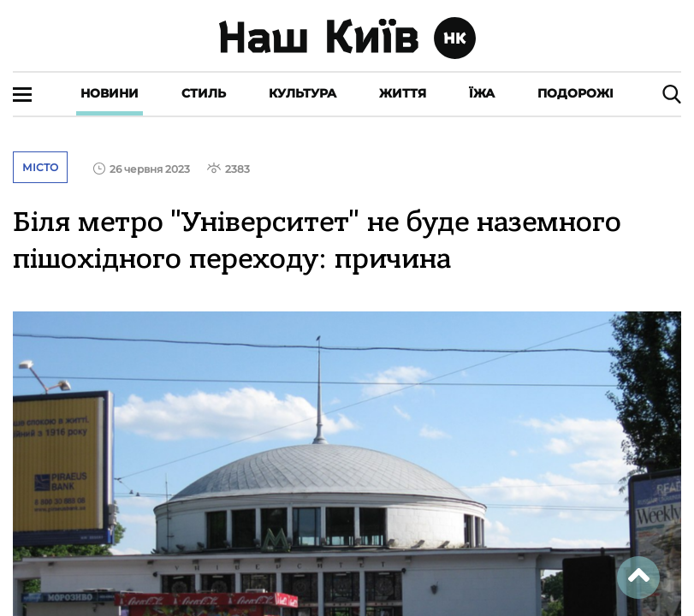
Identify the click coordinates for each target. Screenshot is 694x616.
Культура (303, 93)
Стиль (204, 93)
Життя (403, 93)
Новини (110, 93)
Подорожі (575, 93)
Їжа (482, 93)
